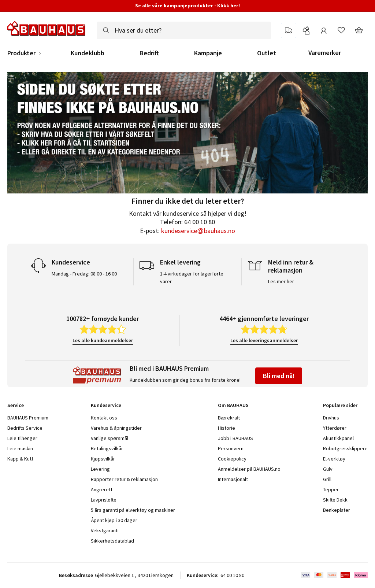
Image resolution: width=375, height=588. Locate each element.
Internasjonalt (233, 479)
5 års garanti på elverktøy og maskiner (133, 510)
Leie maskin (20, 448)
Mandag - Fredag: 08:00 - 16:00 (84, 274)
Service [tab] (16, 405)
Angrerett (102, 489)
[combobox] (184, 30)
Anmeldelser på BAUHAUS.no (249, 469)
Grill (327, 479)
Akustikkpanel (338, 438)
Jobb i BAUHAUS (235, 438)
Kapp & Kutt (20, 459)
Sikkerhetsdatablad (112, 541)
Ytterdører (335, 428)
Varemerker (325, 53)
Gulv (328, 469)
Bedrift (149, 53)
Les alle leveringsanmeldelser (264, 340)
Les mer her (281, 281)
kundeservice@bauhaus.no (198, 231)
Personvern (231, 448)
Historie (227, 428)
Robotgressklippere (345, 448)
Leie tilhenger (22, 438)
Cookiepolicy (232, 459)
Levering (100, 469)
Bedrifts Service (25, 428)
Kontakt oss (104, 418)
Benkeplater (337, 510)
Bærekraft (229, 418)
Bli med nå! (279, 376)
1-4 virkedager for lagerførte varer (192, 278)
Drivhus (331, 418)
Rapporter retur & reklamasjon (124, 479)
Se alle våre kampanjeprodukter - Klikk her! (187, 5)
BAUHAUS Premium (28, 418)
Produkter (21, 53)
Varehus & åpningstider (116, 428)
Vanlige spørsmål (109, 438)
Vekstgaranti (105, 530)
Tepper (331, 489)
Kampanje (208, 53)
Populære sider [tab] (340, 405)
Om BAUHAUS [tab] (233, 405)
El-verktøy (334, 459)
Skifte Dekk (336, 500)
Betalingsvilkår (107, 448)
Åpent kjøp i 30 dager (114, 520)
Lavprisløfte (104, 500)
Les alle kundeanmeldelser (103, 340)
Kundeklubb (88, 53)
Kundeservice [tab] (106, 405)
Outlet (267, 53)
